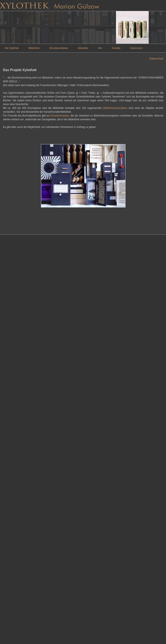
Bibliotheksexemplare (115, 108)
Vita (100, 48)
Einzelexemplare (59, 48)
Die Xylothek (12, 48)
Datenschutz (156, 59)
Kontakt (116, 48)
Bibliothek (34, 48)
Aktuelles (83, 48)
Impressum (136, 48)
